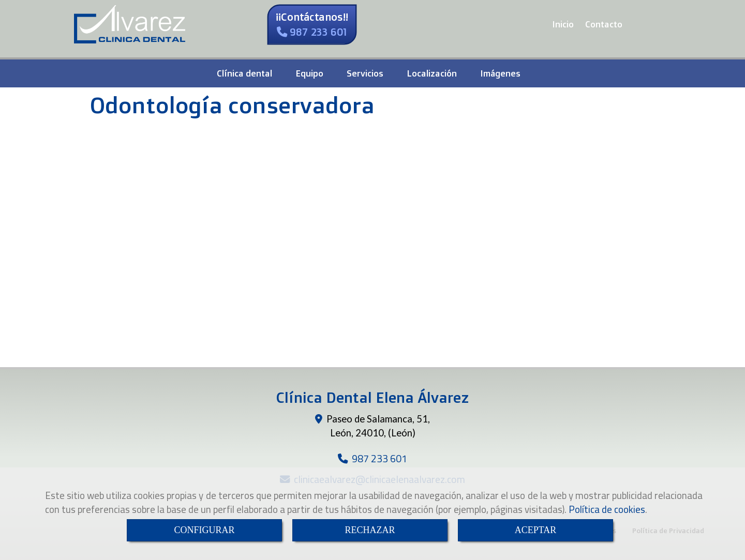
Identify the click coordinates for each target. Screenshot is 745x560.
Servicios (365, 73)
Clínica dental (244, 73)
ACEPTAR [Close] (536, 530)
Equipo (309, 73)
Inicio (563, 24)
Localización (432, 73)
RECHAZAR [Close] (370, 530)
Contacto (604, 24)
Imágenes (500, 73)
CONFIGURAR (204, 530)
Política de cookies (607, 509)
